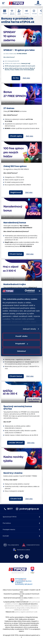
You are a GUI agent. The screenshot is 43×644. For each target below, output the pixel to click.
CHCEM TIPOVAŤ (16, 443)
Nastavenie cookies (24, 550)
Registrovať (16, 192)
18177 (10, 509)
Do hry (16, 78)
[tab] (5, 12)
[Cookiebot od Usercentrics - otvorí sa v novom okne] (26, 291)
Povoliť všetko (22, 336)
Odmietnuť (21, 351)
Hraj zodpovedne (13, 545)
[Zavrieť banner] (40, 291)
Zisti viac (26, 78)
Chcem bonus (16, 254)
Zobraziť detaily (29, 329)
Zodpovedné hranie (33, 545)
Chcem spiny (16, 136)
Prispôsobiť (22, 344)
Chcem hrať (16, 499)
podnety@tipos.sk (29, 509)
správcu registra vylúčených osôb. (26, 612)
